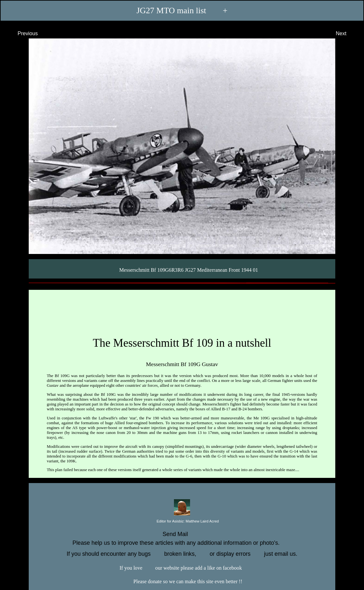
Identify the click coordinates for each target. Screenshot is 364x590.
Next (347, 33)
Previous (22, 33)
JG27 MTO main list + (182, 10)
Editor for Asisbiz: (182, 522)
